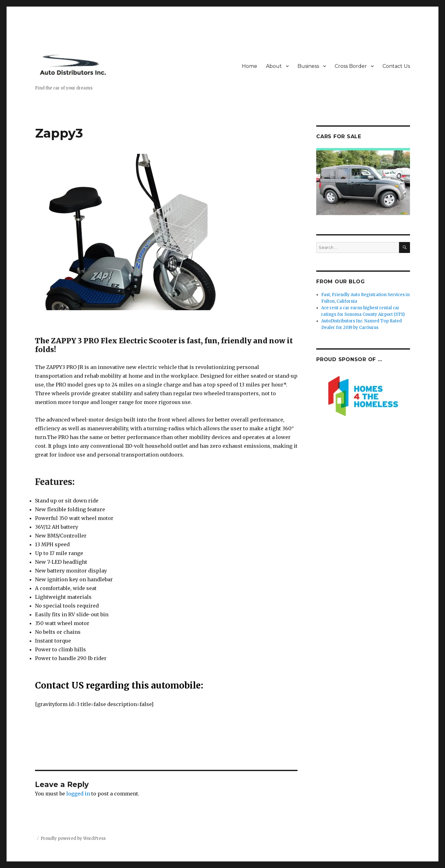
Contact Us (396, 66)
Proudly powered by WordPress (73, 838)
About (274, 66)
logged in (78, 794)
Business (308, 66)
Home (250, 66)
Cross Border (351, 66)
